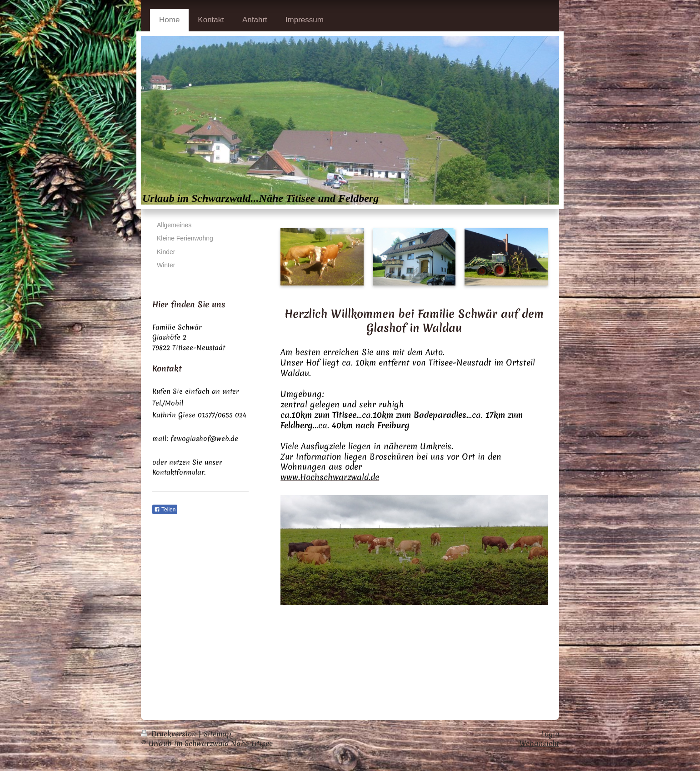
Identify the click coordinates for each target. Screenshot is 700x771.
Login (550, 734)
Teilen (165, 510)
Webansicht (539, 743)
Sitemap (217, 734)
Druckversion (170, 734)
